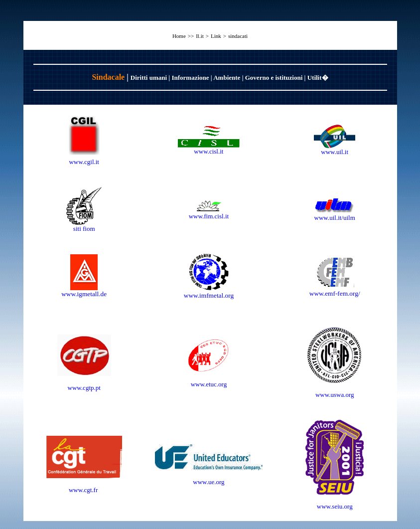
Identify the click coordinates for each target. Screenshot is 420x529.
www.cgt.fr (84, 490)
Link (216, 36)
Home (179, 36)
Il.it (200, 36)
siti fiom (84, 229)
